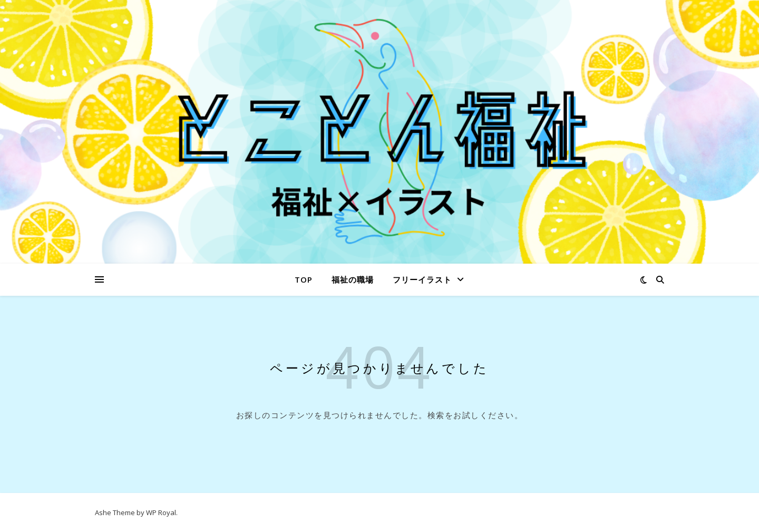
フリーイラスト (422, 279)
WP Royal (161, 512)
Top (304, 279)
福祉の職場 (353, 279)
